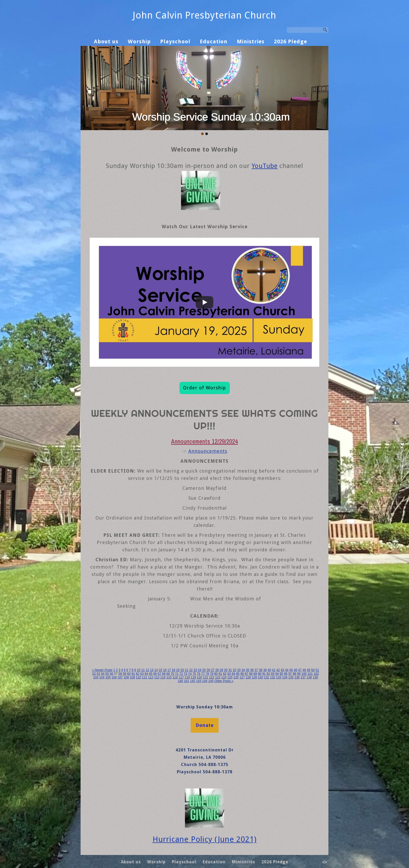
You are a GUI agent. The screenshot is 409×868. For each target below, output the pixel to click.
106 (114, 677)
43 (282, 670)
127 (242, 677)
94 (277, 674)
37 (256, 670)
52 (94, 674)
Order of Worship (204, 388)
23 (195, 670)
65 (151, 674)
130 (260, 677)
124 (224, 677)
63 (142, 674)
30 (226, 670)
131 (267, 677)
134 (285, 677)
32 (234, 670)
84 (233, 674)
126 (236, 677)
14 (156, 670)
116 (175, 677)
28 (217, 670)
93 (273, 674)
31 (230, 670)
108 (126, 677)
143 (199, 681)
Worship (139, 41)
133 (279, 677)
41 (274, 670)
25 (204, 670)
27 (213, 670)
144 (205, 681)
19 (178, 670)
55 (107, 674)
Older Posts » (224, 681)
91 (264, 674)
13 (152, 670)
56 (112, 674)
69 (168, 674)
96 (286, 674)
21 (186, 670)
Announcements (208, 451)
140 (181, 681)
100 (304, 674)
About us (106, 41)
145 (211, 681)
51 (317, 670)
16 (165, 670)
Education (214, 41)
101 (310, 674)
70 (172, 674)
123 (218, 677)
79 (212, 674)
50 (313, 670)
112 (151, 677)
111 (145, 677)
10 (139, 670)
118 (187, 677)
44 (287, 670)
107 (120, 677)
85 (238, 674)
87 (246, 674)
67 (159, 674)
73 (186, 674)
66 (155, 674)
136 (297, 677)
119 (193, 677)
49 (308, 670)
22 (191, 670)
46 (295, 670)
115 (169, 677)
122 (212, 677)
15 (160, 670)
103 (96, 677)
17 (169, 670)
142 (193, 681)
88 (251, 674)
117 (181, 677)
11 (143, 670)
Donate (205, 725)
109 (132, 677)
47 (300, 670)
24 (200, 670)
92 (268, 674)
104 (102, 677)
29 (221, 670)
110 (139, 677)
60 (129, 674)
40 (269, 670)
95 (281, 674)
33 (239, 670)
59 (125, 674)
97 (290, 674)
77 (203, 674)
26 (208, 670)
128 (248, 677)
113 (157, 677)
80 (216, 674)
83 (229, 674)
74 (190, 674)
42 (278, 670)
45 (291, 670)
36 (252, 670)
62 (138, 674)
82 (225, 674)
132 (273, 677)
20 (182, 670)
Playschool (175, 41)
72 (181, 674)
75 (194, 674)
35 (247, 670)
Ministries (251, 41)
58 (120, 674)
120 (200, 677)
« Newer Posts (102, 670)
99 (299, 674)
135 (291, 677)
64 (146, 674)
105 (108, 677)
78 (207, 674)
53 (98, 674)
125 (230, 677)
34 (243, 670)
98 (294, 674)
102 (316, 674)
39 (265, 670)
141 (187, 681)
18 (173, 670)
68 (164, 674)
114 (163, 677)
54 (103, 674)
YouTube (265, 166)
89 (255, 674)
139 (315, 677)
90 (259, 674)
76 (199, 674)
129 (254, 677)
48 (304, 670)
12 (147, 670)
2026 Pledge (290, 41)
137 (303, 677)
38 (260, 670)
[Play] (204, 302)
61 (133, 674)
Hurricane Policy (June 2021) (205, 839)
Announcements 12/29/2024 (204, 441)
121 (206, 677)
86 (242, 674)
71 (177, 674)
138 (309, 677)
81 (220, 674)
